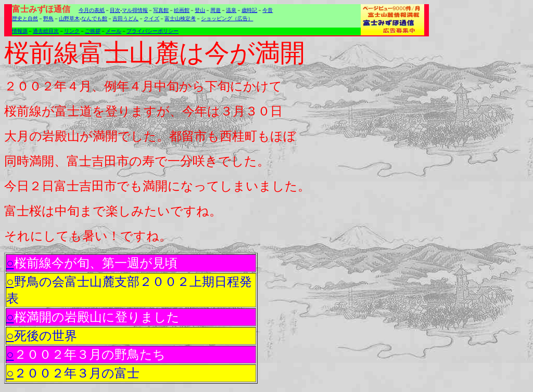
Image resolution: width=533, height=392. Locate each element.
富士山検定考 (180, 18)
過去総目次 (46, 31)
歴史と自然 (25, 18)
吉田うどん (125, 18)
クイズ (151, 18)
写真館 (161, 10)
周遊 (215, 10)
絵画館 (182, 10)
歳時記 (249, 10)
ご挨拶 (93, 31)
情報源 (20, 31)
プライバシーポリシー (153, 31)
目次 (115, 10)
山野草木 (69, 18)
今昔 (268, 10)
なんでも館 (94, 18)
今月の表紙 (92, 10)
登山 (200, 10)
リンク (72, 31)
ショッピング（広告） (227, 18)
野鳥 (48, 18)
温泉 (231, 10)
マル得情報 (135, 10)
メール (113, 31)
